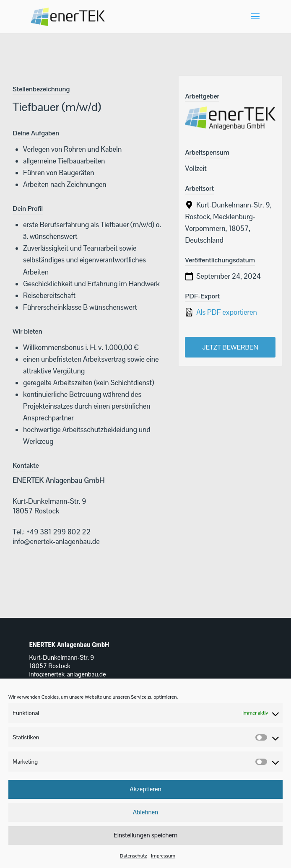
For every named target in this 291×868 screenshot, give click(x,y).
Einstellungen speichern (145, 835)
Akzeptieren (145, 789)
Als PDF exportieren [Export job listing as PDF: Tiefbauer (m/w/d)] (221, 312)
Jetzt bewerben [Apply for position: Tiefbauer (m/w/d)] (230, 347)
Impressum (163, 856)
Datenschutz (133, 856)
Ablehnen (146, 812)
